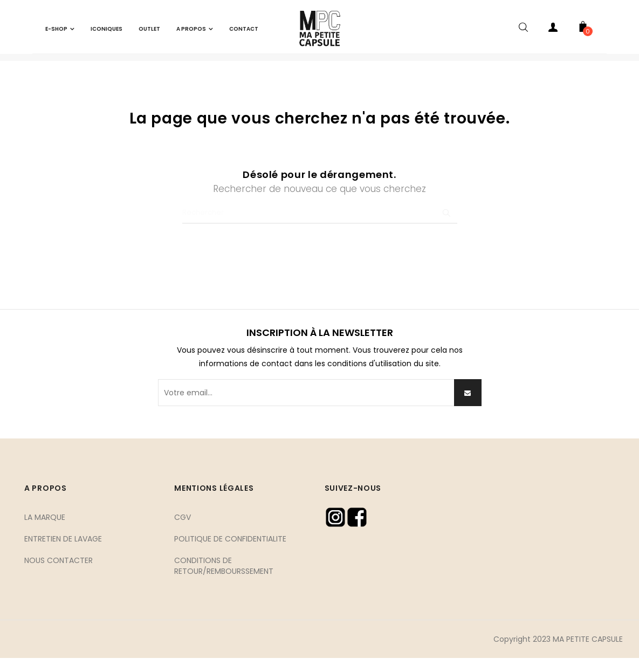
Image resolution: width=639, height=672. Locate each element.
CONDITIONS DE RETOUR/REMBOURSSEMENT (224, 579)
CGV (183, 531)
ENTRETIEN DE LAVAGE (63, 552)
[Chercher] (320, 227)
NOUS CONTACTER (59, 574)
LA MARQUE (45, 531)
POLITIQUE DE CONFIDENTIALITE (230, 552)
